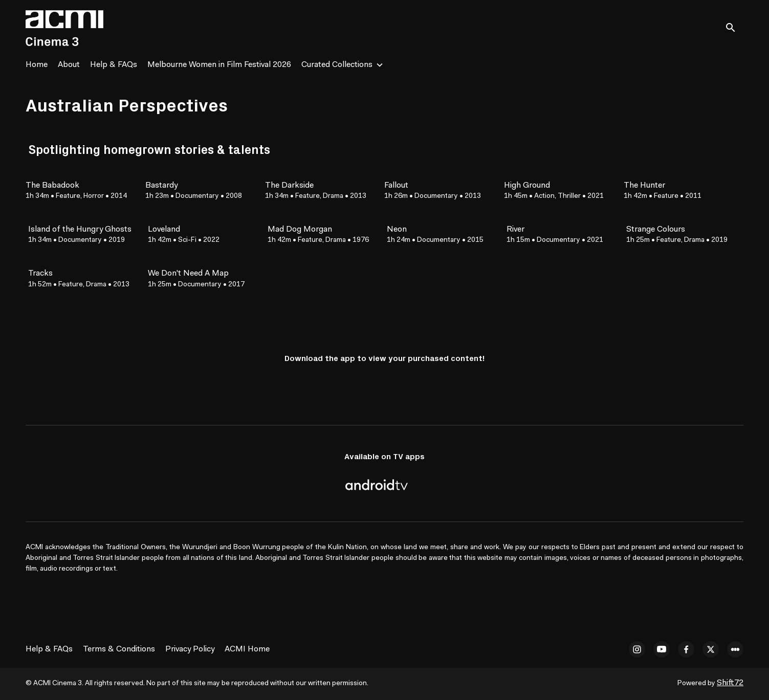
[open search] (734, 28)
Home (37, 65)
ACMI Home (247, 649)
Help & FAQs (114, 65)
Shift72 (730, 683)
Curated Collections (337, 65)
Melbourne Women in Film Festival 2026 (219, 65)
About (69, 65)
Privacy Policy (190, 649)
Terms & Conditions (119, 649)
